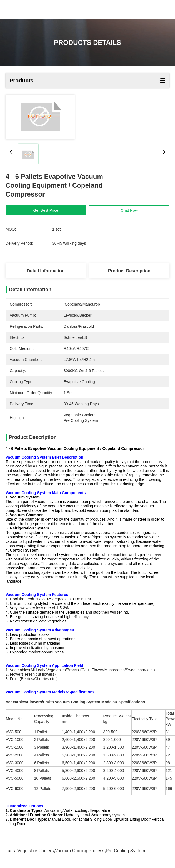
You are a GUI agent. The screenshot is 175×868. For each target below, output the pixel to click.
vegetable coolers (36, 851)
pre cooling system (125, 851)
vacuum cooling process (80, 851)
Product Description (129, 271)
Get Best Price (47, 210)
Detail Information (46, 271)
